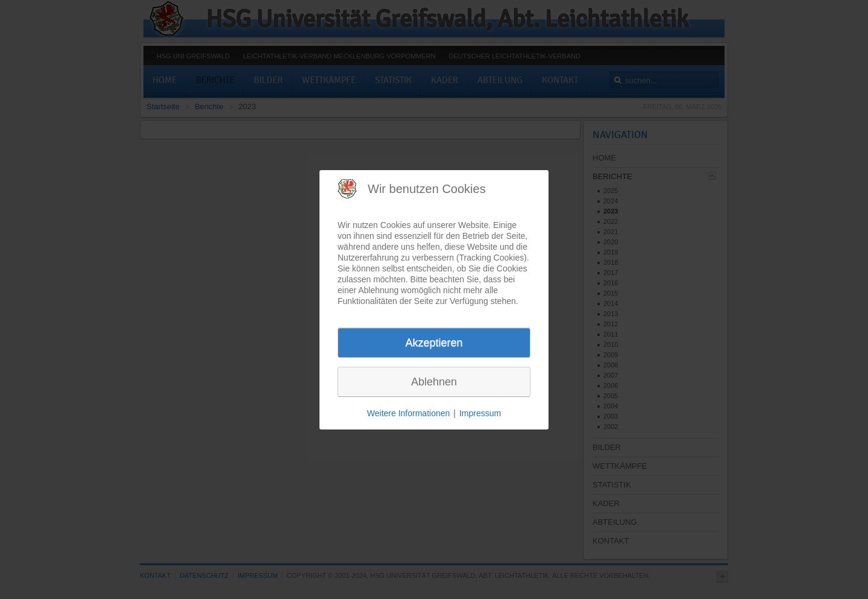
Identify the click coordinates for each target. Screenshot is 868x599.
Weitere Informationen (408, 413)
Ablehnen (434, 382)
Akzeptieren (434, 343)
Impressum (480, 413)
